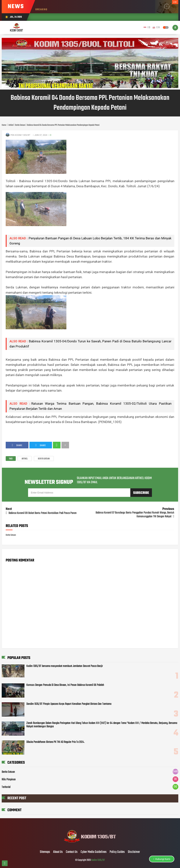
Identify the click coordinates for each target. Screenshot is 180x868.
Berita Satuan (44, 459)
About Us (58, 852)
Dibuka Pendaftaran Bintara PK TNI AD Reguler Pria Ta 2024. (55, 742)
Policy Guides (117, 852)
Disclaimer (134, 852)
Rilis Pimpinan (9, 780)
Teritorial (6, 787)
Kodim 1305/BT (98, 860)
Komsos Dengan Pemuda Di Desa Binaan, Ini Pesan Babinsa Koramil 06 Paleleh (65, 685)
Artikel (25, 459)
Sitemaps (45, 852)
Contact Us (72, 852)
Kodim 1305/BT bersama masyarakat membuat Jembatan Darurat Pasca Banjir (65, 666)
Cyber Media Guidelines (94, 852)
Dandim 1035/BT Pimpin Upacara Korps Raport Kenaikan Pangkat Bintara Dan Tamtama (69, 704)
